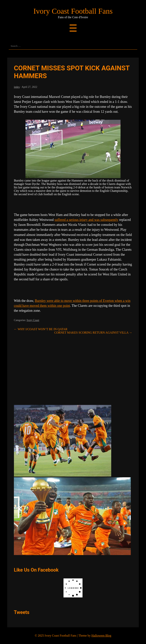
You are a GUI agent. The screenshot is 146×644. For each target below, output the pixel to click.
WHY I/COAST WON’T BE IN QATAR (41, 329)
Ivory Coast (33, 320)
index (17, 87)
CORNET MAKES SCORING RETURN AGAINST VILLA (93, 333)
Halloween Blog (101, 636)
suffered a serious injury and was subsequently (86, 220)
